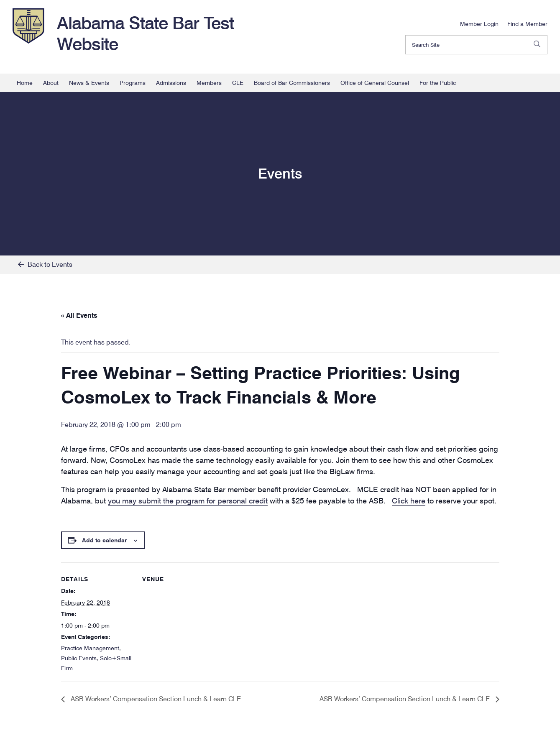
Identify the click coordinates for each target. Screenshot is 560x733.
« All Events (79, 315)
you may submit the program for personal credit (188, 501)
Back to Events (45, 264)
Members (209, 83)
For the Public (438, 83)
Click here (409, 501)
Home (25, 83)
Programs (133, 83)
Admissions (171, 83)
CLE (238, 83)
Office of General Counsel (375, 83)
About (51, 83)
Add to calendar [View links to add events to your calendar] (104, 540)
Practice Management (90, 648)
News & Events (89, 83)
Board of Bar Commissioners (292, 83)
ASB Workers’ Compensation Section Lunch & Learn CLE (155, 699)
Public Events (79, 658)
